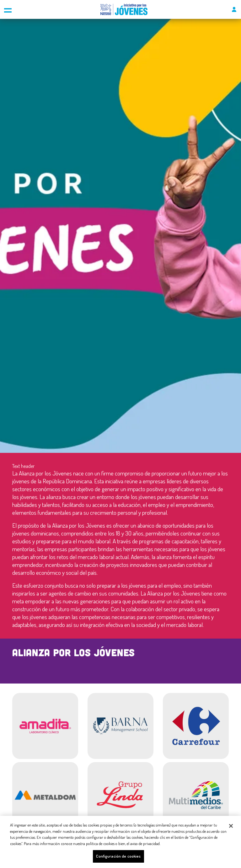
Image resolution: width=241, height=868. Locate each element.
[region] (120, 842)
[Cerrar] (231, 826)
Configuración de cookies (118, 856)
